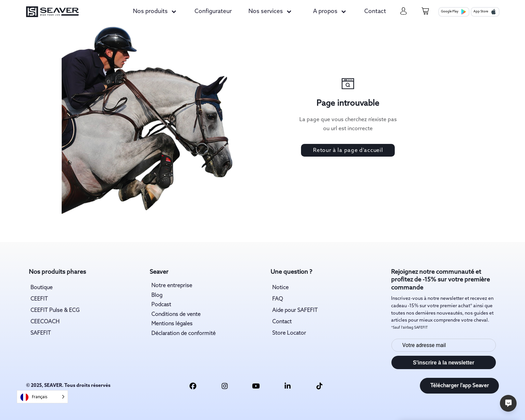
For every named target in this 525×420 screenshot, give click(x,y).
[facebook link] (193, 386)
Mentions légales (172, 324)
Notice (280, 288)
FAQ (278, 299)
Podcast (161, 305)
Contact (375, 12)
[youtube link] (256, 386)
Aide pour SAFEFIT (295, 310)
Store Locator (289, 333)
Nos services (266, 12)
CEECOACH (45, 322)
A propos (325, 12)
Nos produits (150, 12)
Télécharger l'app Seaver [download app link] (460, 386)
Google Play (454, 12)
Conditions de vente (176, 314)
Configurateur (213, 12)
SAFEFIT (41, 333)
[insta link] (224, 386)
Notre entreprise (172, 286)
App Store (485, 12)
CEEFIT (39, 299)
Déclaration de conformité (183, 333)
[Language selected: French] (42, 397)
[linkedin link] (288, 386)
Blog (157, 295)
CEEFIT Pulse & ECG (55, 310)
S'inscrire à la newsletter (443, 363)
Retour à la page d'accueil (348, 150)
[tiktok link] (319, 386)
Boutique (42, 288)
